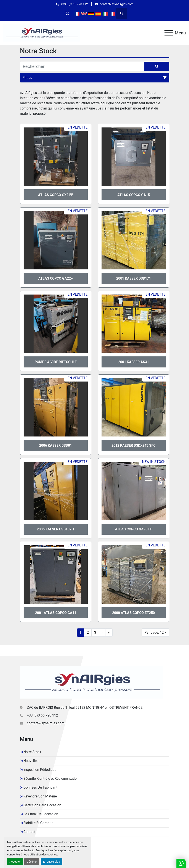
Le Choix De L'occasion (41, 814)
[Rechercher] (82, 66)
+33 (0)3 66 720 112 (74, 4)
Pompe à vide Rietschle (56, 362)
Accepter (15, 862)
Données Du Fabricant (40, 787)
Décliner (32, 862)
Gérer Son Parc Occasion (42, 805)
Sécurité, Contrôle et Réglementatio (50, 779)
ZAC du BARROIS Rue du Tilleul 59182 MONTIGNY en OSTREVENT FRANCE (85, 708)
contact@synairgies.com (117, 4)
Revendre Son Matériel (40, 796)
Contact (29, 832)
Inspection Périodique (40, 770)
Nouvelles (31, 761)
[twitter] (68, 13)
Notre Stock (32, 752)
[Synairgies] (91, 682)
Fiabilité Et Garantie (38, 823)
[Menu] (169, 33)
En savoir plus (52, 862)
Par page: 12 (154, 632)
